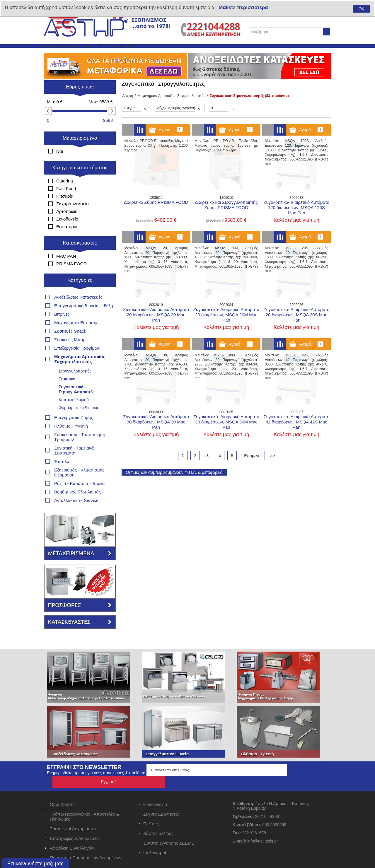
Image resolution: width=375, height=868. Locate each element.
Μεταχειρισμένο (80, 152)
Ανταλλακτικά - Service (76, 497)
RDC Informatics (234, 864)
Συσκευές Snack (70, 327)
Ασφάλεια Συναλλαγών (72, 832)
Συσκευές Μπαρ (70, 336)
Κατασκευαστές (80, 257)
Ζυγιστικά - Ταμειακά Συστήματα (74, 447)
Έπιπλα (62, 458)
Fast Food (66, 203)
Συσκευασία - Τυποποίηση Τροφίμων (80, 433)
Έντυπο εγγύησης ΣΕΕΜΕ (169, 827)
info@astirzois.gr (262, 826)
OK (362, 9)
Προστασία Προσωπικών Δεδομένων (86, 842)
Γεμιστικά (67, 375)
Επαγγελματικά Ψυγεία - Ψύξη (84, 302)
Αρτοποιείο (67, 225)
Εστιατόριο (67, 241)
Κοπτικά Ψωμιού (74, 396)
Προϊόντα (81, 53)
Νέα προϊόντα (114, 53)
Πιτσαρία (65, 210)
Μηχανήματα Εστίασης (76, 319)
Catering (65, 195)
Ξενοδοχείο (67, 233)
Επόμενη (252, 470)
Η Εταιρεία (166, 53)
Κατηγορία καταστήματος (80, 182)
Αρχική (56, 53)
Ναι (60, 165)
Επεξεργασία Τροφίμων (77, 344)
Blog (141, 53)
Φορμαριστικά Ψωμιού (79, 404)
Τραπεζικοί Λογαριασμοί (73, 813)
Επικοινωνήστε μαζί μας (35, 864)
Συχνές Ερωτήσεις (161, 798)
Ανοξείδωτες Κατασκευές (78, 293)
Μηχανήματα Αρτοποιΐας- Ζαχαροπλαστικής (169, 110)
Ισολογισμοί (155, 837)
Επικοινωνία (198, 53)
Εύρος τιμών (80, 101)
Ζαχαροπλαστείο (72, 218)
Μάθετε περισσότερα (243, 7)
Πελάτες (151, 808)
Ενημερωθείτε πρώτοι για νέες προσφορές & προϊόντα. (97, 769)
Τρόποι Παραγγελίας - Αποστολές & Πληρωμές (85, 801)
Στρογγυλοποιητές (75, 367)
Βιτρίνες (62, 310)
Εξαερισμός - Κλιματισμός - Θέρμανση (81, 469)
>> (272, 470)
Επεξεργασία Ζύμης (74, 414)
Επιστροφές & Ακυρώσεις (75, 823)
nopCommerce (159, 864)
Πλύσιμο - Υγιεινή (71, 422)
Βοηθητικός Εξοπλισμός (77, 488)
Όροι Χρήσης (63, 789)
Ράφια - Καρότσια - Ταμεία (79, 480)
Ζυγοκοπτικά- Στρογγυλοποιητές (76, 386)
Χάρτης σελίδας (158, 818)
